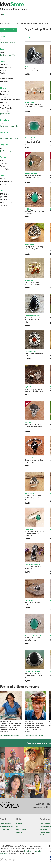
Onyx (2, 124)
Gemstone (5, 94)
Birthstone (5, 91)
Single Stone (6, 68)
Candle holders (45, 835)
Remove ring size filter (9, 151)
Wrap (3, 70)
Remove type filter (8, 55)
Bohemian (4, 111)
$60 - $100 (5, 200)
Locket (3, 76)
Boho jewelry (44, 829)
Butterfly (4, 166)
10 (1, 148)
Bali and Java (6, 182)
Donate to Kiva (5, 829)
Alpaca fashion (45, 824)
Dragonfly (4, 169)
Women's (3, 40)
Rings (2, 52)
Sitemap (19, 832)
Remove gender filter (8, 43)
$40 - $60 (4, 197)
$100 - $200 (6, 203)
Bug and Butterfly (7, 163)
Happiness (5, 105)
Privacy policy (21, 829)
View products (5, 736)
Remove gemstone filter (10, 126)
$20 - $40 (4, 194)
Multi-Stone (5, 82)
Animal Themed (6, 108)
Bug (2, 161)
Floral (3, 97)
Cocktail (4, 65)
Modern (4, 103)
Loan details (15, 736)
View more (5, 114)
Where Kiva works (6, 827)
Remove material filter (9, 139)
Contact (19, 824)
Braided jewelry (45, 832)
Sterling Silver (5, 136)
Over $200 (5, 205)
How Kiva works (6, 824)
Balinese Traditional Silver (10, 100)
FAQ (18, 827)
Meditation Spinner (8, 79)
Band (3, 73)
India (3, 179)
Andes (3, 184)
